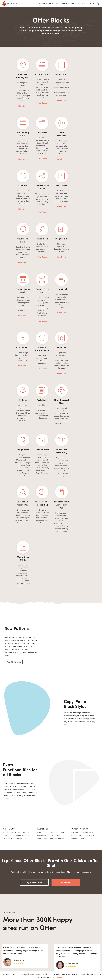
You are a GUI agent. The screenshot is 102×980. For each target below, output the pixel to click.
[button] (46, 4)
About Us (75, 4)
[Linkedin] (22, 961)
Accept (60, 977)
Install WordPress (61, 950)
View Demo (18, 94)
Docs (41, 954)
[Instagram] (28, 961)
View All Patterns (14, 552)
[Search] (98, 4)
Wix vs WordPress (61, 964)
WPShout (73, 954)
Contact (42, 961)
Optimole (73, 947)
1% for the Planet (45, 950)
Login (92, 4)
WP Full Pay (74, 950)
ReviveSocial (75, 957)
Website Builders (61, 954)
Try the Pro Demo (34, 772)
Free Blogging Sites (62, 947)
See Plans (66, 772)
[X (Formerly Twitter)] (12, 961)
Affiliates (43, 957)
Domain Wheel (75, 961)
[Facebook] (7, 961)
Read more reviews (50, 901)
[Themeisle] (10, 3)
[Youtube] (17, 961)
